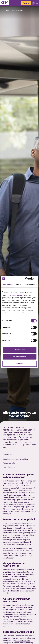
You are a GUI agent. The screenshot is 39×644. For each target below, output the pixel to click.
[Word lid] (26, 3)
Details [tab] (18, 284)
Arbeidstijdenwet (14, 481)
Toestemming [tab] (7, 284)
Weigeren (19, 364)
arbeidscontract (17, 537)
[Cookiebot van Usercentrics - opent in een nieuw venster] (28, 279)
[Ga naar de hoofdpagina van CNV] (5, 3)
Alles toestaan (20, 350)
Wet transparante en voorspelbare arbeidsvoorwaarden (17, 641)
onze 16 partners (14, 295)
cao (25, 537)
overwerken (18, 523)
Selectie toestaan (19, 357)
